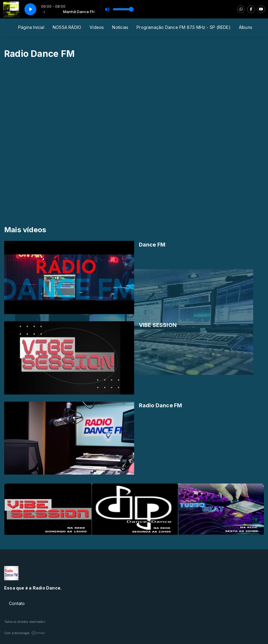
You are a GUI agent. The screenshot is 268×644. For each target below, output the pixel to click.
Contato (17, 603)
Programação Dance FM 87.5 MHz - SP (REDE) (184, 27)
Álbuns (246, 27)
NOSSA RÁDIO (67, 27)
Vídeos (97, 27)
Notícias (120, 27)
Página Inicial (31, 27)
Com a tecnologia (25, 633)
